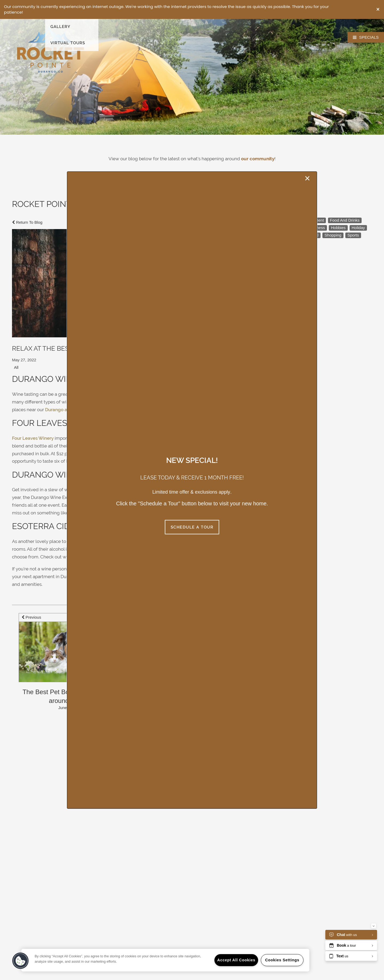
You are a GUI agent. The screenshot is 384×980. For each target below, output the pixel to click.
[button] (378, 9)
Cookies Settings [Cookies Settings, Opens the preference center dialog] (282, 960)
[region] (165, 960)
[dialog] (192, 490)
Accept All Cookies (236, 960)
